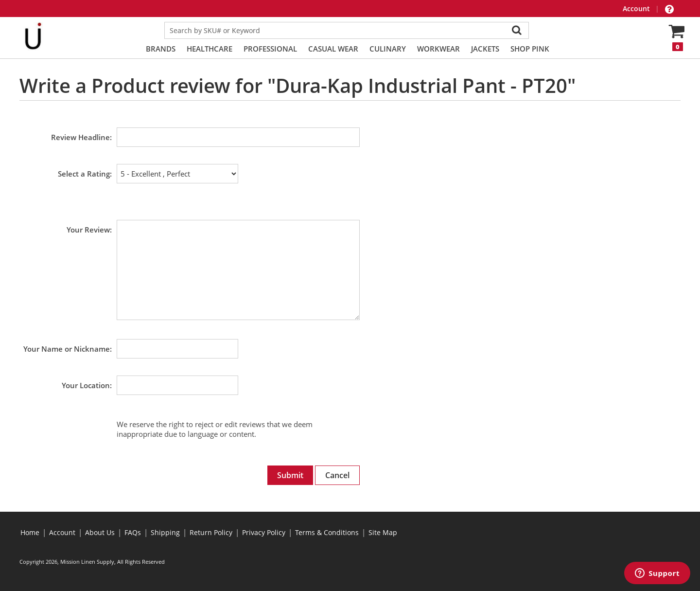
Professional (270, 49)
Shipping (165, 532)
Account (637, 9)
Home (30, 532)
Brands (161, 49)
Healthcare (210, 49)
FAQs (133, 532)
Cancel (337, 475)
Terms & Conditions (327, 532)
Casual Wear (333, 49)
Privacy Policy (264, 532)
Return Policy (211, 532)
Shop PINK (530, 49)
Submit (290, 475)
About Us (100, 532)
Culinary (388, 49)
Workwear (438, 49)
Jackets (485, 49)
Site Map (383, 532)
